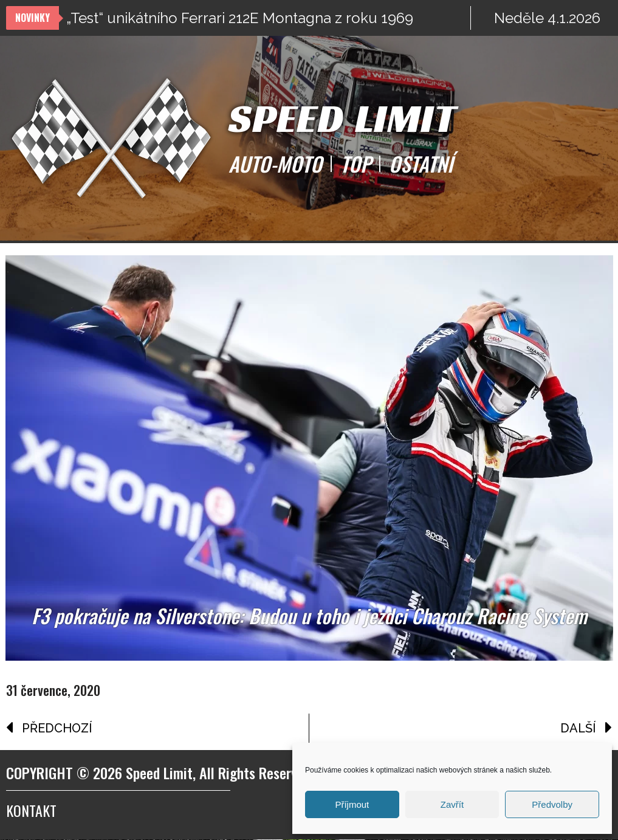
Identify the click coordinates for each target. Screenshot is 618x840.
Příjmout (352, 804)
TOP (355, 164)
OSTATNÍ (421, 164)
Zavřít (452, 804)
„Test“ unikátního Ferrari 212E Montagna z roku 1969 (240, 18)
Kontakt (31, 811)
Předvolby (552, 804)
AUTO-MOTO (275, 164)
